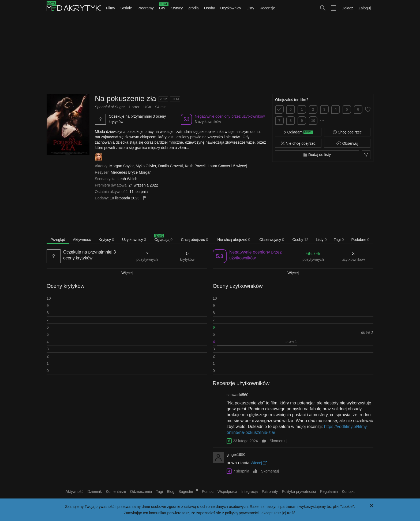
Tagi (339, 240)
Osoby (209, 8)
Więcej (127, 273)
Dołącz (347, 8)
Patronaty (270, 492)
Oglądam (298, 132)
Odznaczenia (141, 492)
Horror (134, 107)
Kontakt (348, 492)
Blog (171, 492)
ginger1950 (236, 455)
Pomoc (208, 492)
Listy (250, 8)
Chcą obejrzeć (195, 240)
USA (147, 107)
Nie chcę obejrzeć (298, 143)
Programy (146, 8)
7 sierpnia (241, 471)
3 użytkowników (208, 122)
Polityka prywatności (299, 492)
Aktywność (82, 240)
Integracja (250, 492)
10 (313, 121)
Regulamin (329, 492)
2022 (164, 99)
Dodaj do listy (317, 155)
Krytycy (177, 8)
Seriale (126, 8)
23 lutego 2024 (245, 441)
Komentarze (116, 492)
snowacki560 (237, 395)
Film (175, 99)
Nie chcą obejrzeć (234, 240)
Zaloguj (365, 8)
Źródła (193, 8)
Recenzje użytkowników (241, 383)
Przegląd (58, 240)
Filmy (110, 8)
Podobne (360, 240)
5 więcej (240, 166)
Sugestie (188, 492)
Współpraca (227, 492)
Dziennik (95, 492)
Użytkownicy (231, 8)
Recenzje (267, 8)
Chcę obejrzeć (347, 132)
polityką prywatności (242, 513)
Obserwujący (272, 240)
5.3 (186, 119)
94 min (161, 107)
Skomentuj (279, 441)
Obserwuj (347, 143)
